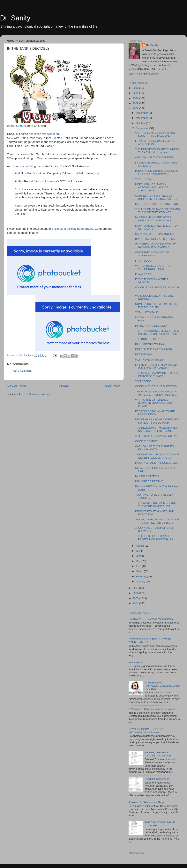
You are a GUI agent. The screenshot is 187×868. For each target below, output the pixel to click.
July (138, 551)
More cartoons (18, 126)
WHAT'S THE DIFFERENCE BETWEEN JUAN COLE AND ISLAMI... (154, 403)
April (139, 566)
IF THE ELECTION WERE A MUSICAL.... (152, 281)
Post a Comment (22, 371)
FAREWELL (136, 663)
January (141, 582)
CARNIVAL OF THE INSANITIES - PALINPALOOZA (155, 448)
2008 (136, 108)
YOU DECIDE (143, 381)
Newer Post (16, 386)
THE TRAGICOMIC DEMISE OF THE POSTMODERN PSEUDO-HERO (157, 332)
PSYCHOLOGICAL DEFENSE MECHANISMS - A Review (146, 731)
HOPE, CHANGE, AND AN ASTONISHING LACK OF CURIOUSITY (152, 187)
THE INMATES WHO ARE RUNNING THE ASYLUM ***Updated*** (157, 151)
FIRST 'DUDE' (144, 261)
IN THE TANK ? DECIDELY (151, 326)
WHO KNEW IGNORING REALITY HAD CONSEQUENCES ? (156, 246)
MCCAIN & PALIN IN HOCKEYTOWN (157, 463)
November (142, 118)
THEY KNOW (143, 179)
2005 (136, 598)
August (140, 546)
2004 (136, 603)
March (140, 571)
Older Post (111, 386)
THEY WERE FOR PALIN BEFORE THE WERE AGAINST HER (156, 504)
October (141, 123)
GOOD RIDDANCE (146, 441)
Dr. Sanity (15, 18)
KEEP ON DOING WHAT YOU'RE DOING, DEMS (155, 413)
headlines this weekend (44, 134)
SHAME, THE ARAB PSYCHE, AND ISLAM (158, 754)
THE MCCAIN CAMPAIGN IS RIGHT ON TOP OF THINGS (157, 375)
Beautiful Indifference (157, 779)
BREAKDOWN (144, 354)
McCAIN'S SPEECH (147, 476)
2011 (136, 93)
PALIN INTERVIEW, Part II (151, 344)
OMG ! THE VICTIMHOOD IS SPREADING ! (152, 254)
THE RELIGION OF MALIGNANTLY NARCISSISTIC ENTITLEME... (156, 429)
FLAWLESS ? (143, 274)
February (141, 576)
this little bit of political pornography (71, 229)
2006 (136, 593)
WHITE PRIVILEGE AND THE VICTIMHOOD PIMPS (153, 267)
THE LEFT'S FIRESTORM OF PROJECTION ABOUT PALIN (154, 538)
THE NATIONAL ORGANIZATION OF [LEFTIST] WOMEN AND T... (157, 456)
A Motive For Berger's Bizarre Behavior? (152, 709)
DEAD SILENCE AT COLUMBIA (154, 349)
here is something (25, 166)
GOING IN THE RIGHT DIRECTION (156, 386)
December (142, 113)
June (139, 556)
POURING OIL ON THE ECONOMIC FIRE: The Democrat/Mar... (157, 172)
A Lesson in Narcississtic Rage (147, 802)
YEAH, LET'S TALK (147, 312)
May (139, 561)
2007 (136, 588)
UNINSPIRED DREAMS (149, 481)
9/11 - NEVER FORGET (149, 360)
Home (64, 386)
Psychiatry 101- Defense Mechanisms (151, 619)
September (143, 128)
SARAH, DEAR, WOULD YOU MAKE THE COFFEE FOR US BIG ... (157, 521)
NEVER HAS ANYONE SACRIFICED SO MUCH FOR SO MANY (157, 421)
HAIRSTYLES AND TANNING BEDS (157, 204)
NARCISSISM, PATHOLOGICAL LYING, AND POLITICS (162, 686)
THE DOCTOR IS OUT (149, 339)
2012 (136, 88)
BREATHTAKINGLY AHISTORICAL (156, 239)
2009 (136, 103)
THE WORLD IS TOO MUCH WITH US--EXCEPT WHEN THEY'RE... (156, 393)
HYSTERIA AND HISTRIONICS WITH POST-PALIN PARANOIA (157, 366)
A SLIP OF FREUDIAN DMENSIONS (157, 436)
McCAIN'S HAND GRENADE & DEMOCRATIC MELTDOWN (153, 219)
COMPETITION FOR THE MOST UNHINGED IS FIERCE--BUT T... (156, 197)
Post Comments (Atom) (37, 394)
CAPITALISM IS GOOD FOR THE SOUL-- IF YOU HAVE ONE (155, 134)
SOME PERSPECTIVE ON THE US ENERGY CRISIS (156, 306)
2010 (136, 98)
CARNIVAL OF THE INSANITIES (154, 157)
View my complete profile (143, 74)
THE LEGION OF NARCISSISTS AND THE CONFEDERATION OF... (158, 211)
